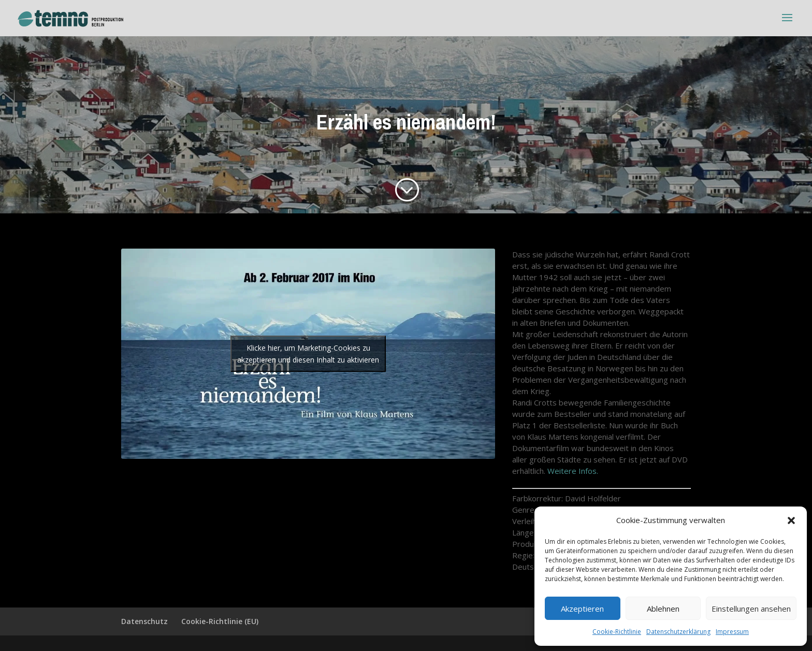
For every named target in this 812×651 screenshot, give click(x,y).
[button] (791, 520)
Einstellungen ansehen (751, 609)
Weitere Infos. (573, 471)
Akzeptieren (582, 609)
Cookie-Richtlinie (617, 632)
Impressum (732, 632)
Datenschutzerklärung (678, 632)
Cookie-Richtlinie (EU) (220, 621)
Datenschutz (144, 621)
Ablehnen (663, 609)
